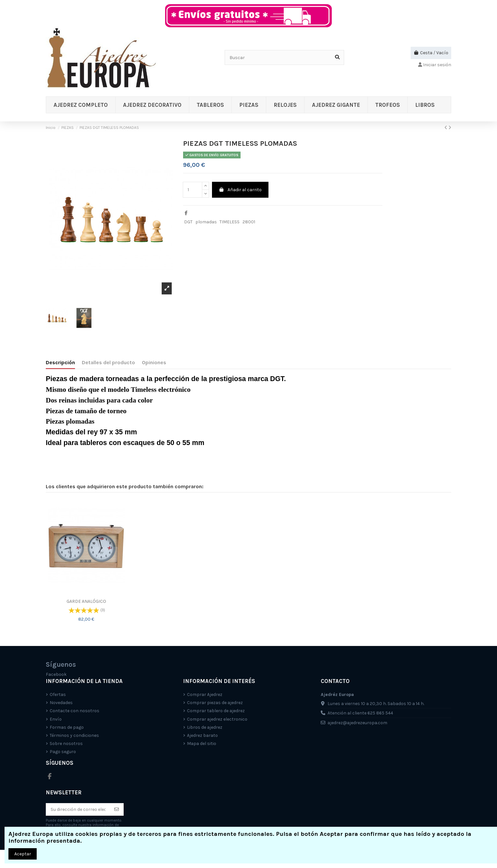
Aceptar (23, 854)
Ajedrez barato (202, 735)
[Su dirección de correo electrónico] (78, 810)
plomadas (206, 222)
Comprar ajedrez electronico (217, 719)
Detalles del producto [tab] (108, 362)
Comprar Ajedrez (205, 694)
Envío (56, 719)
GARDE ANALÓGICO (86, 601)
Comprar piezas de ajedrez (215, 703)
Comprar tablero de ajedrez (216, 711)
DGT (188, 222)
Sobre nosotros (66, 744)
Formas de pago (67, 727)
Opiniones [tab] (154, 362)
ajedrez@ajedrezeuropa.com (357, 723)
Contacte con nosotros (75, 711)
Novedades (61, 703)
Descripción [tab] (60, 362)
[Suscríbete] (117, 810)
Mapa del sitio (202, 744)
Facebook (56, 674)
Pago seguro (63, 752)
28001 (249, 222)
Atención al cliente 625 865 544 (360, 713)
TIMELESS (230, 222)
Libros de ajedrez (205, 727)
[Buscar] (337, 57)
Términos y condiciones (74, 735)
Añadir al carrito (240, 190)
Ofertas (58, 694)
